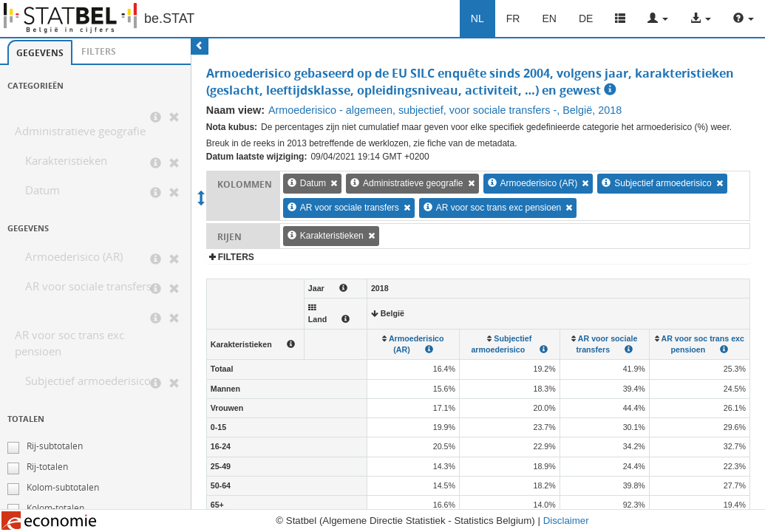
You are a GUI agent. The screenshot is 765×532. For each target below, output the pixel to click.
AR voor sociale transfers (88, 286)
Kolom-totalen (55, 508)
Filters (99, 51)
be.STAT (169, 18)
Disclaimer (566, 521)
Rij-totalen (47, 467)
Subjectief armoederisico (88, 381)
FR (513, 18)
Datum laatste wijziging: (257, 157)
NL (477, 18)
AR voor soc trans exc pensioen (69, 343)
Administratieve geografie (80, 131)
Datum (42, 190)
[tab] (40, 52)
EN (549, 18)
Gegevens (40, 53)
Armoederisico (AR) (74, 257)
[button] (658, 18)
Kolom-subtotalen (63, 487)
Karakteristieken (66, 161)
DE (586, 18)
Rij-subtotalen (55, 446)
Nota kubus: (232, 127)
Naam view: (235, 110)
